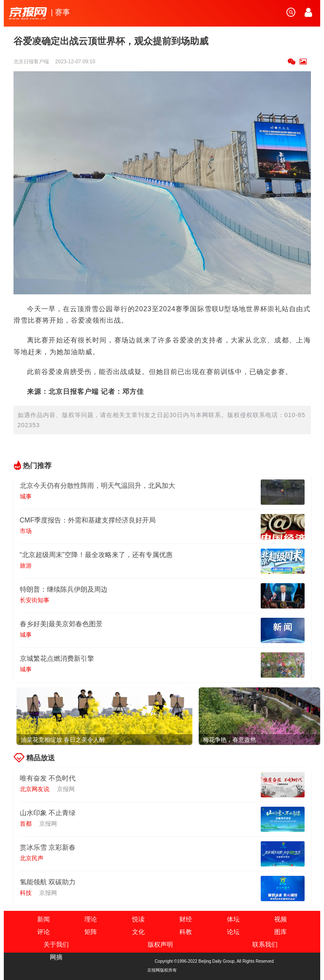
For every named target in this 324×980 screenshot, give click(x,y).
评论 (43, 932)
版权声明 (160, 944)
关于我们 (56, 944)
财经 (186, 919)
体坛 (233, 919)
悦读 (138, 919)
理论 (91, 919)
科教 (186, 932)
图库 (281, 932)
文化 (138, 932)
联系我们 (265, 944)
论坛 (233, 932)
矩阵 (91, 932)
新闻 (43, 919)
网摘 (56, 957)
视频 (281, 919)
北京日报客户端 (32, 62)
